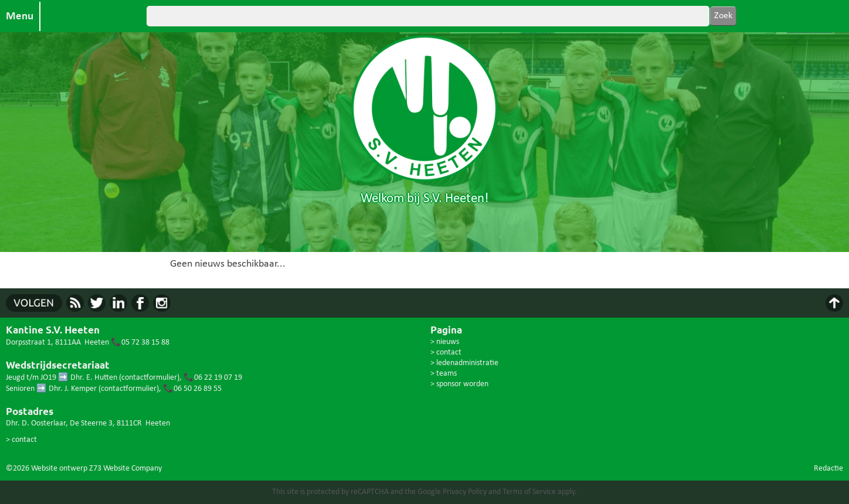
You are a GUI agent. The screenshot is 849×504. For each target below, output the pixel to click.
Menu (20, 16)
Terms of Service (529, 492)
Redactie (828, 469)
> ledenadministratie (464, 363)
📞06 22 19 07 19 (213, 378)
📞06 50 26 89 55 (192, 389)
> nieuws (445, 342)
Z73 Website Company (125, 469)
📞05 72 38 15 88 (140, 343)
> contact (21, 440)
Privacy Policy (465, 492)
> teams (444, 374)
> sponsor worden (459, 384)
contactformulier (149, 378)
